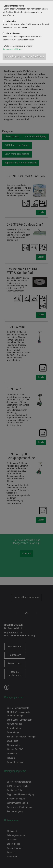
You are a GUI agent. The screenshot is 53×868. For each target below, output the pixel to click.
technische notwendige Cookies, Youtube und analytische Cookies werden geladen (22, 37)
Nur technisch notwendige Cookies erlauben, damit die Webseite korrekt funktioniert (26, 24)
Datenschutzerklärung (12, 49)
